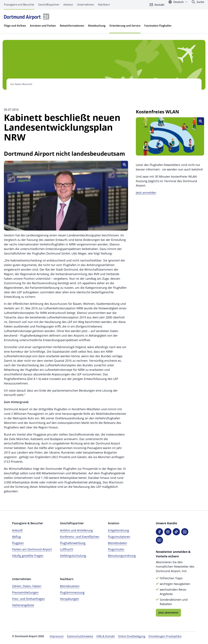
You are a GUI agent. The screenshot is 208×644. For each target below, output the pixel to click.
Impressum (57, 636)
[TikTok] (176, 532)
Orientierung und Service (125, 26)
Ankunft (17, 530)
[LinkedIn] (185, 532)
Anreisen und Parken (43, 26)
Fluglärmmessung (72, 592)
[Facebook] (159, 532)
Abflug (16, 537)
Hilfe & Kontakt (106, 636)
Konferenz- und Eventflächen (80, 537)
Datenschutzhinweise (80, 636)
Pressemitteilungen (25, 592)
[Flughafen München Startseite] (27, 17)
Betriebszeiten (70, 586)
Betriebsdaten (117, 543)
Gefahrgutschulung (73, 556)
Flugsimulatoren (119, 537)
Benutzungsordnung (122, 556)
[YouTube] (159, 540)
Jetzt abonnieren (168, 613)
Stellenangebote (23, 605)
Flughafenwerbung (73, 543)
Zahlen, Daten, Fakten (27, 586)
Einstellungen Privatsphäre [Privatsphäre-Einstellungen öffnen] (165, 636)
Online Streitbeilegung (132, 636)
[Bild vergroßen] (124, 165)
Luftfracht (67, 549)
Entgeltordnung (118, 530)
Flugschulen (116, 549)
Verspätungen (69, 599)
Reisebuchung (97, 26)
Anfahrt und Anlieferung (76, 530)
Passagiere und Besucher (19, 5)
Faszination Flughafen (158, 26)
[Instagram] (168, 532)
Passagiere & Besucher (28, 523)
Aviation (68, 5)
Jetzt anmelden (146, 193)
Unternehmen (86, 5)
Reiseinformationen (72, 26)
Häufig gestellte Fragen (28, 556)
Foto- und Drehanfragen (28, 599)
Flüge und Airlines (15, 26)
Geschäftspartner (49, 5)
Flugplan (18, 543)
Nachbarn (104, 5)
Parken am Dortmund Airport (32, 549)
